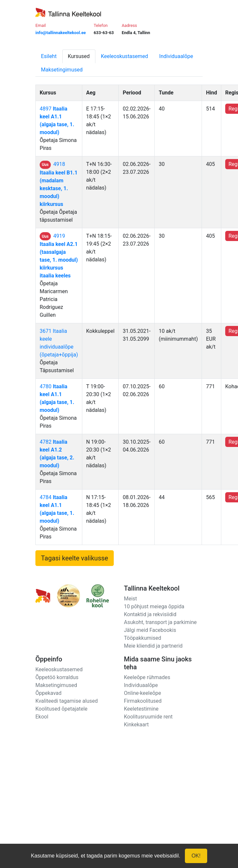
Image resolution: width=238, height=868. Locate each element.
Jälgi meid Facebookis (150, 630)
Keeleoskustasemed (125, 56)
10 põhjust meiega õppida (154, 606)
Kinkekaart (136, 725)
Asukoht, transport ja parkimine (160, 622)
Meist (130, 599)
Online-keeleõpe (142, 693)
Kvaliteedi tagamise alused (67, 701)
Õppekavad (49, 693)
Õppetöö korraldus (57, 677)
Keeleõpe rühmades (147, 677)
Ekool (42, 717)
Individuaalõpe (176, 56)
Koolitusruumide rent (148, 717)
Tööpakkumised (142, 638)
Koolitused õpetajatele (61, 709)
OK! (196, 856)
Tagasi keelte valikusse (75, 558)
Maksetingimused (62, 70)
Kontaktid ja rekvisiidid (150, 614)
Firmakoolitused (143, 701)
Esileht (49, 56)
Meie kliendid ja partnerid (153, 646)
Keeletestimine (141, 709)
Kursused (79, 56)
